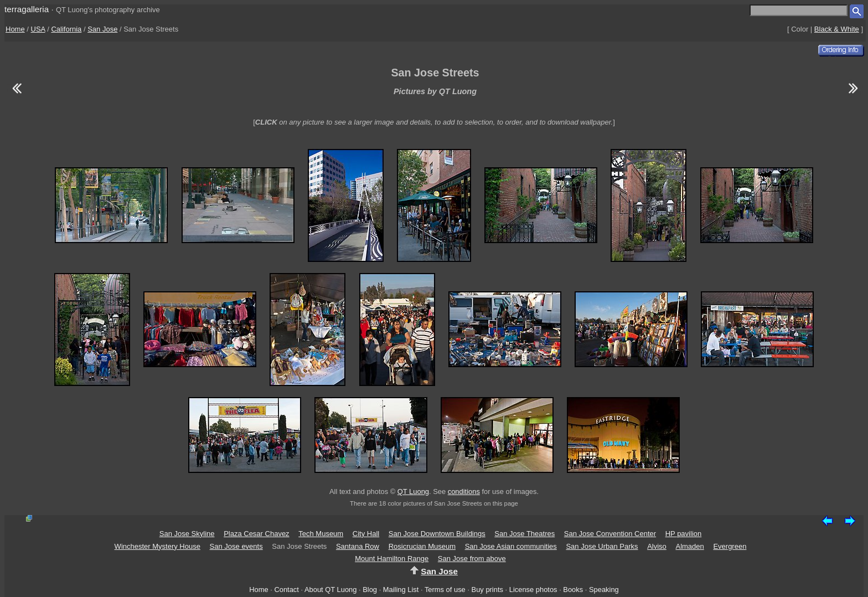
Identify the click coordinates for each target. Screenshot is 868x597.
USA (38, 29)
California (66, 29)
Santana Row (358, 546)
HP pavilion (684, 534)
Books (573, 590)
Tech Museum (321, 534)
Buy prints (487, 590)
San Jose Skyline (187, 534)
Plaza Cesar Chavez (257, 534)
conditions (464, 492)
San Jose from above (472, 559)
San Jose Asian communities (511, 546)
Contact (286, 590)
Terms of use (445, 590)
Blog (370, 590)
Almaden (689, 546)
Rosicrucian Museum (422, 546)
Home (15, 29)
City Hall (366, 534)
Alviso (657, 546)
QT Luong (413, 492)
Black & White (837, 29)
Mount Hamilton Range (392, 559)
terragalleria (27, 9)
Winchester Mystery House (157, 546)
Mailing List (401, 590)
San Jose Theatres (525, 534)
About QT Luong (330, 590)
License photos (533, 590)
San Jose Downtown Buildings (437, 534)
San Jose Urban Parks (602, 546)
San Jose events (236, 546)
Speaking (604, 590)
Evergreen (730, 546)
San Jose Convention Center (610, 534)
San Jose (102, 29)
